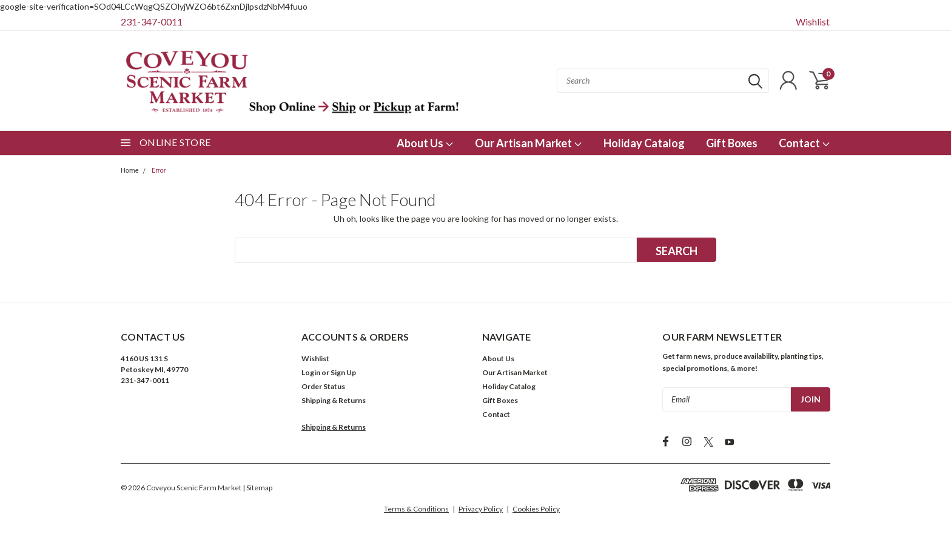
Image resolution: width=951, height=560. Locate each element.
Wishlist (813, 22)
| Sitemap (257, 488)
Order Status (323, 386)
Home (130, 171)
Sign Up (343, 372)
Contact (805, 143)
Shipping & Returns (334, 400)
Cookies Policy (536, 509)
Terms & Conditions (416, 509)
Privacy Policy (481, 509)
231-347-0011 (152, 22)
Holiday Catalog (644, 143)
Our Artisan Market (529, 143)
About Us (425, 143)
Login (311, 372)
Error (159, 171)
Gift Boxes (732, 143)
